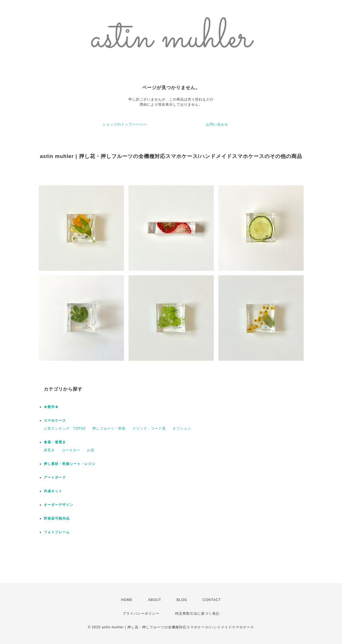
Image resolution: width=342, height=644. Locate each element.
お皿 (91, 450)
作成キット (53, 491)
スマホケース (55, 421)
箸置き (49, 450)
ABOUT (154, 600)
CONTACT (212, 600)
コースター (71, 450)
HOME (127, 600)
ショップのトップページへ (125, 124)
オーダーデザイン (59, 505)
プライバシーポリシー (141, 614)
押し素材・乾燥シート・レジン (70, 464)
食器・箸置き (55, 442)
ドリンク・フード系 (149, 428)
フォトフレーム (57, 532)
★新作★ (51, 407)
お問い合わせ (217, 124)
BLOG (182, 600)
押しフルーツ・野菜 (109, 428)
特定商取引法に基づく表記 (197, 614)
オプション (182, 428)
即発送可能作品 (57, 518)
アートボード (55, 477)
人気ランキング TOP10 (65, 428)
